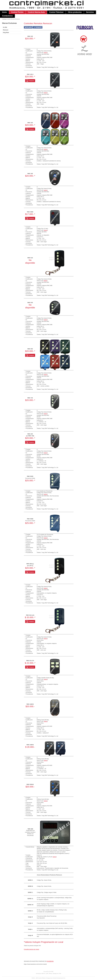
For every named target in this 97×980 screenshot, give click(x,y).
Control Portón (17, 12)
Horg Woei (6, 32)
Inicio (4, 12)
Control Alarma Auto (36, 12)
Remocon (6, 30)
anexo (46, 53)
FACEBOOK (50, 961)
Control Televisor (56, 12)
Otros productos (75, 12)
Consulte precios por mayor (31, 949)
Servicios (90, 12)
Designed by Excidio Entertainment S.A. (56, 978)
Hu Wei (5, 27)
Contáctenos (7, 16)
